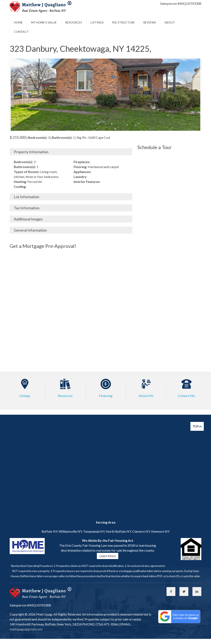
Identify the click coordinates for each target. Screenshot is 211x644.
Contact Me (186, 396)
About (170, 22)
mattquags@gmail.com (26, 629)
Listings (97, 22)
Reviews (150, 22)
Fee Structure (123, 22)
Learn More (108, 556)
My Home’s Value (44, 22)
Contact (21, 32)
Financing (106, 396)
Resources (74, 22)
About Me (146, 396)
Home (18, 22)
